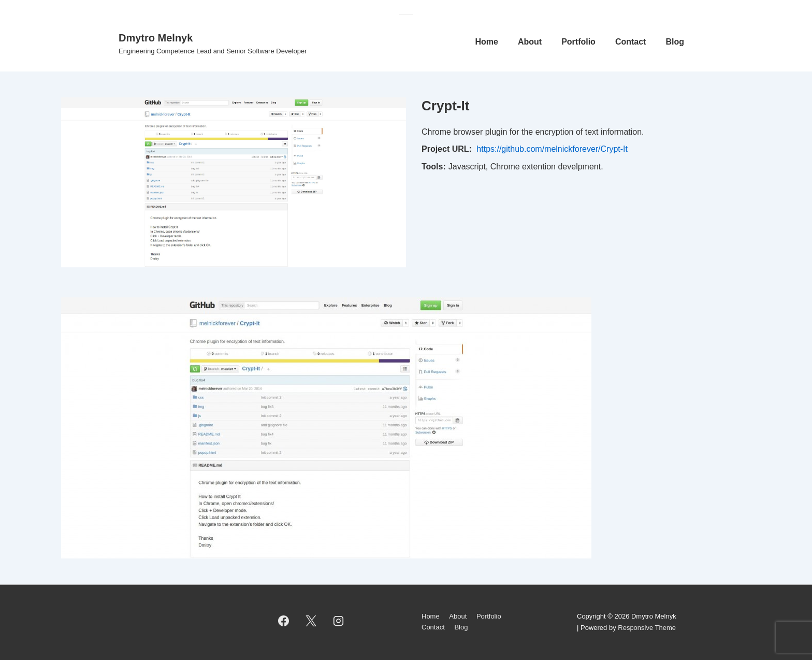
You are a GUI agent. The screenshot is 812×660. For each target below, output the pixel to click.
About (530, 42)
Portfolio (578, 42)
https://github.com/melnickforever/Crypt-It (552, 149)
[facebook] (284, 621)
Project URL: (447, 149)
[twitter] (311, 621)
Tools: (434, 167)
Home (486, 42)
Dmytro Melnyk (156, 38)
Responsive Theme (647, 628)
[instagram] (339, 621)
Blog (675, 42)
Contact (631, 42)
